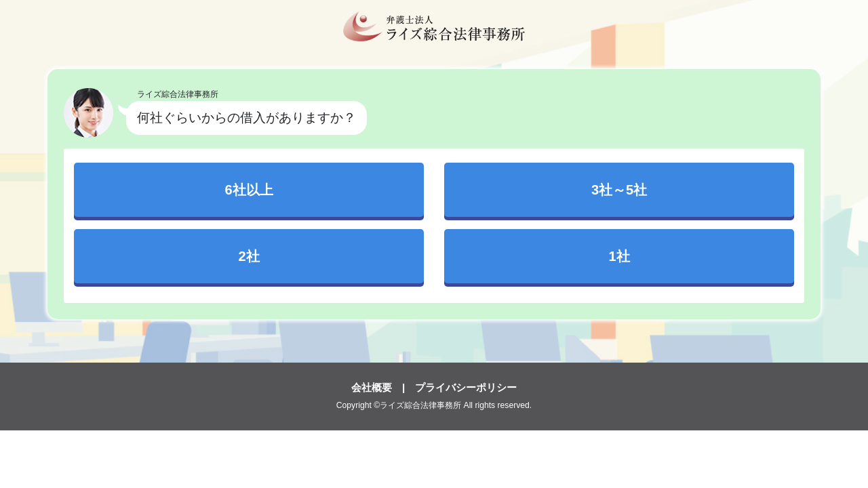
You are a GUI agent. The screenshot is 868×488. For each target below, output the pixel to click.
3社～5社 (619, 190)
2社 (249, 256)
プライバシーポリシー (466, 387)
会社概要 (372, 387)
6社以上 (249, 190)
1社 (619, 256)
